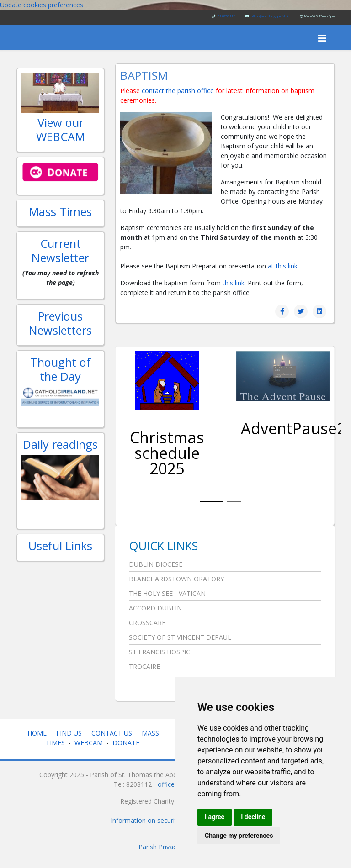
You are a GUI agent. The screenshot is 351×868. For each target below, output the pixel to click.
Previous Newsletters (60, 323)
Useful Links (60, 546)
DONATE (127, 743)
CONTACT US (112, 733)
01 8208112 (226, 16)
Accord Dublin (155, 608)
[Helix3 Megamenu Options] (322, 38)
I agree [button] (215, 817)
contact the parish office (179, 91)
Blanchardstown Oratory (176, 579)
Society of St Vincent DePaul (180, 637)
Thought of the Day (61, 369)
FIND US (69, 733)
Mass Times (60, 211)
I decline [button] (253, 817)
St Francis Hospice (161, 652)
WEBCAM (89, 743)
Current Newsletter (60, 250)
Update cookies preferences (42, 5)
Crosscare (147, 623)
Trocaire (144, 666)
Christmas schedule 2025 (167, 453)
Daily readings (60, 444)
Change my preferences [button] (239, 836)
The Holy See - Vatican (167, 593)
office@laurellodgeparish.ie (270, 16)
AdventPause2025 (283, 428)
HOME (37, 733)
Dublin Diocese (156, 564)
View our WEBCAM (61, 129)
